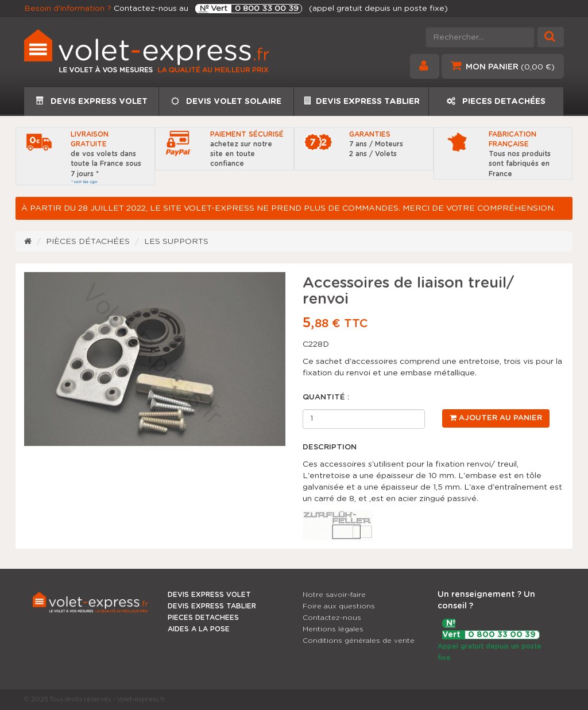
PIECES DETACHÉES (496, 101)
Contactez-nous (332, 618)
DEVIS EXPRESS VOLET (92, 101)
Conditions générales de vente (359, 641)
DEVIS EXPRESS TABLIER (361, 101)
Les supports (176, 242)
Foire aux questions (339, 606)
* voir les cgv (84, 182)
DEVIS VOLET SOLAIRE (226, 101)
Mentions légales (333, 629)
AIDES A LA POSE (199, 629)
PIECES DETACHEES (203, 618)
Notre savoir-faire (334, 595)
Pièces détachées (88, 242)
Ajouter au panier (496, 418)
